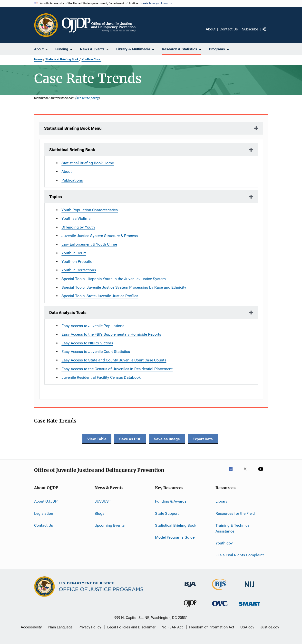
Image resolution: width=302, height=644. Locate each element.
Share (268, 33)
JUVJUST (103, 501)
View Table (97, 439)
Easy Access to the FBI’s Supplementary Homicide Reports (111, 334)
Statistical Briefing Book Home (88, 163)
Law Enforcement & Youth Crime (89, 244)
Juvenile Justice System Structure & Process (100, 236)
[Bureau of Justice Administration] (190, 588)
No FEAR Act (172, 627)
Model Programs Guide (175, 537)
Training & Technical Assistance (233, 528)
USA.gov (247, 627)
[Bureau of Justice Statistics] (220, 591)
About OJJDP (46, 501)
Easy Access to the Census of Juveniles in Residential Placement (117, 369)
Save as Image (167, 439)
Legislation (44, 513)
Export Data (203, 439)
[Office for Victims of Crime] (220, 607)
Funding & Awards (171, 501)
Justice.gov (270, 627)
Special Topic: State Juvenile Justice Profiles (100, 296)
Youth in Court (92, 59)
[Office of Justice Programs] (46, 25)
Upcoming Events (110, 525)
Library (221, 501)
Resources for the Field (235, 513)
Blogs (99, 513)
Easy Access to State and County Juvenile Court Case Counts (114, 360)
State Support (167, 513)
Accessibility (31, 627)
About (211, 29)
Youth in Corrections (79, 270)
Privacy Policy (90, 627)
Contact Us (229, 29)
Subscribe (250, 29)
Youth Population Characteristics (90, 210)
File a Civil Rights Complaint (240, 555)
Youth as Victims (76, 218)
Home (38, 59)
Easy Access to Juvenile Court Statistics (96, 352)
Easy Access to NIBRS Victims (87, 343)
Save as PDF (130, 439)
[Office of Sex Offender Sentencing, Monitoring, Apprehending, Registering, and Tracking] (250, 607)
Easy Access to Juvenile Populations (93, 326)
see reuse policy (88, 98)
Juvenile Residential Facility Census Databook (101, 377)
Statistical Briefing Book (62, 59)
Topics (56, 197)
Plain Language (60, 627)
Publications (72, 180)
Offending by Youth (78, 227)
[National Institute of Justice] (250, 588)
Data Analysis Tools (68, 313)
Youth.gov (224, 543)
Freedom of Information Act (212, 627)
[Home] (99, 25)
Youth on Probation (78, 262)
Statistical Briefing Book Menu (73, 128)
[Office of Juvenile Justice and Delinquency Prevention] (190, 608)
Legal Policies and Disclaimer (131, 627)
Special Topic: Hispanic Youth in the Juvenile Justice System (114, 279)
